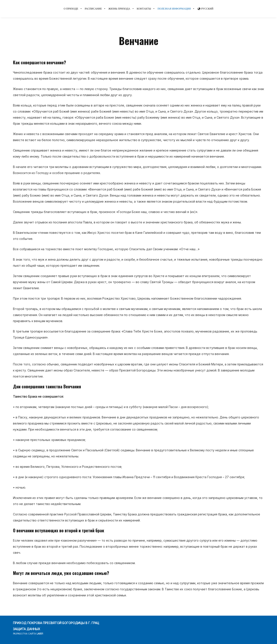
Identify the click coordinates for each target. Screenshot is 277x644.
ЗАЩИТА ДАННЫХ (27, 629)
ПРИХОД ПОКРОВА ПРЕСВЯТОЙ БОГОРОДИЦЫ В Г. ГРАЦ (56, 623)
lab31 (40, 634)
